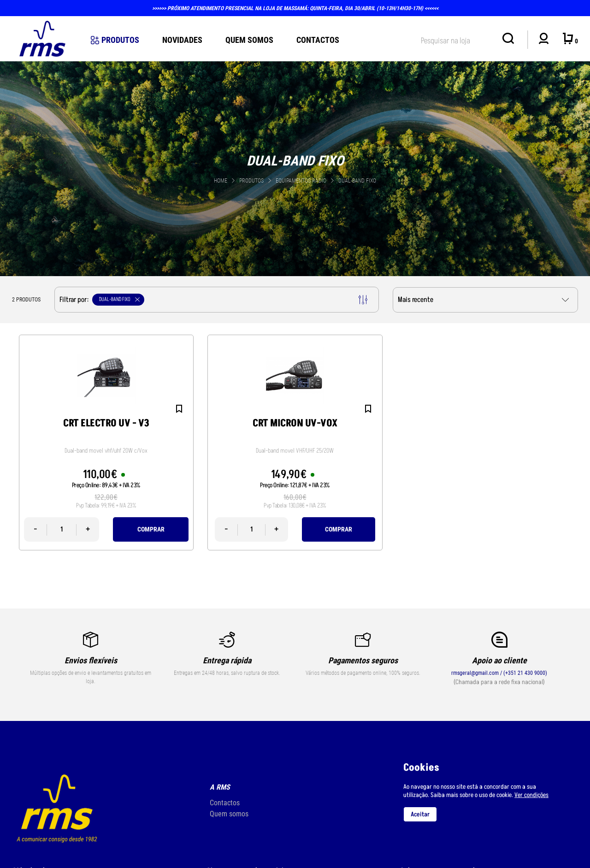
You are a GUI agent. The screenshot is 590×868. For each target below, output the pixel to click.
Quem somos (229, 814)
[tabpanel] (295, 168)
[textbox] (457, 39)
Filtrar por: (213, 300)
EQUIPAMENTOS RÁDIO (302, 181)
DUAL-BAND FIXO (357, 181)
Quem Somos (249, 40)
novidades (182, 40)
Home (221, 181)
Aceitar (420, 814)
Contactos (318, 40)
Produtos (115, 40)
